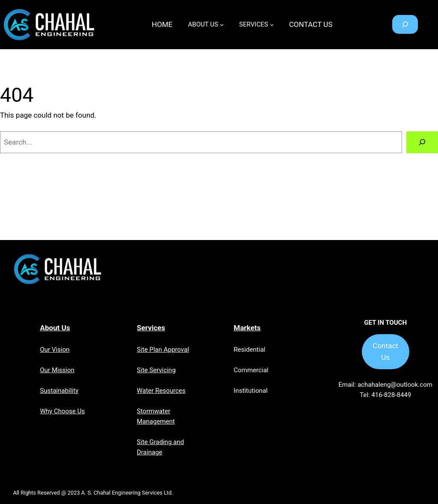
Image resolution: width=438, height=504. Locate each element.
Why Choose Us (62, 411)
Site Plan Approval (163, 350)
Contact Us (385, 351)
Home (162, 24)
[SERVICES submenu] (272, 25)
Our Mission (57, 370)
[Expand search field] (405, 24)
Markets (247, 328)
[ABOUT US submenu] (222, 25)
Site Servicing (156, 370)
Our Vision (55, 350)
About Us (55, 328)
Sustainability (59, 391)
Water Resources (161, 391)
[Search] (422, 142)
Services (151, 328)
